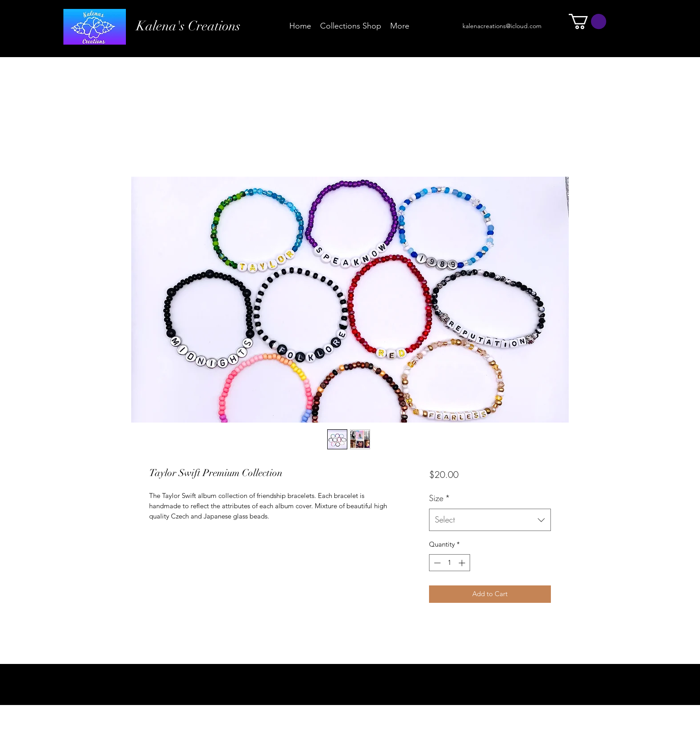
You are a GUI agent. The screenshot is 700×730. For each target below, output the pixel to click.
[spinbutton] (449, 563)
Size (440, 498)
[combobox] (490, 520)
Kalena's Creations (188, 26)
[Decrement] (436, 563)
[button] (587, 21)
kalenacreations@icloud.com (502, 26)
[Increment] (463, 563)
